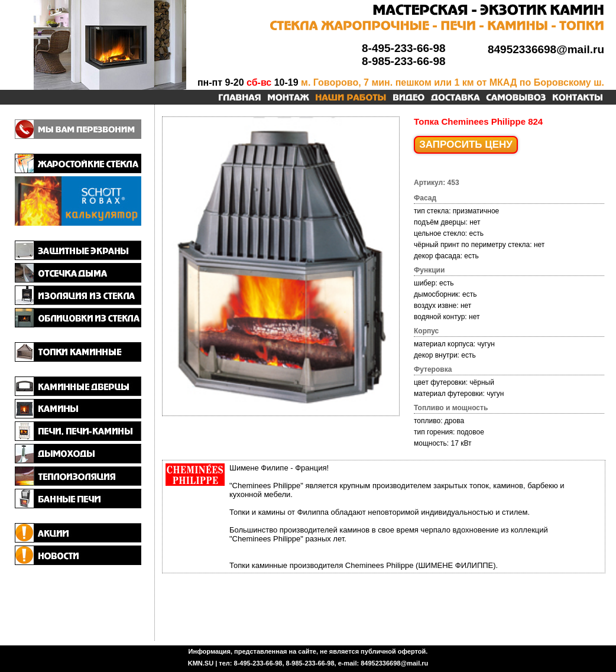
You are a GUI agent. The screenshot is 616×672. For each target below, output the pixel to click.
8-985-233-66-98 (404, 61)
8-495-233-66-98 (404, 48)
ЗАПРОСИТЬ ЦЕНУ (466, 145)
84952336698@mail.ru (546, 49)
